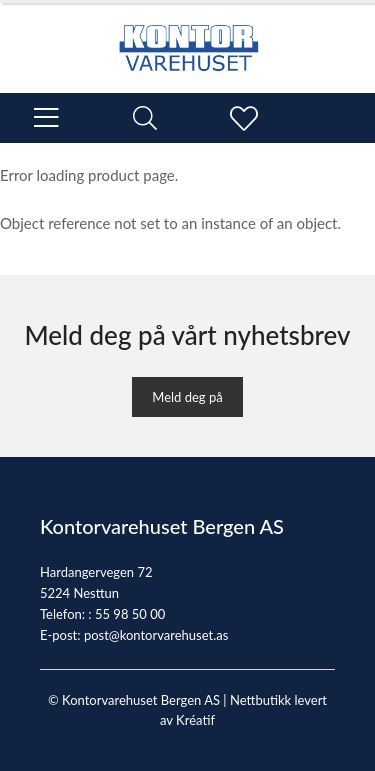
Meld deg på (187, 397)
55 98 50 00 (130, 614)
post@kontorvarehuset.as (156, 635)
